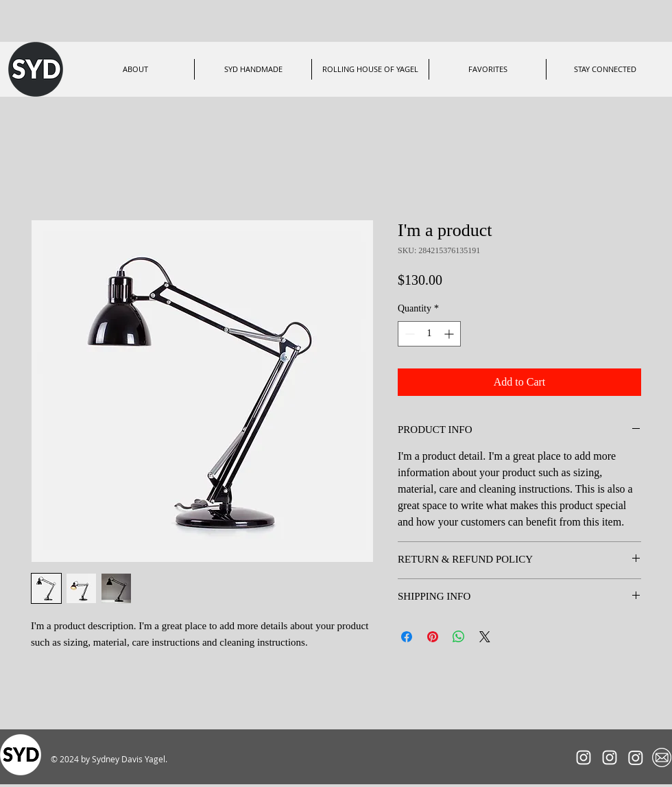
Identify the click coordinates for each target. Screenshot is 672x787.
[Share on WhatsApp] (459, 637)
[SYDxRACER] (584, 757)
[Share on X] (485, 637)
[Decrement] (408, 334)
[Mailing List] (662, 757)
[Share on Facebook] (407, 637)
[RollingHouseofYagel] (610, 757)
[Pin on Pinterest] (433, 637)
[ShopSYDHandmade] (636, 757)
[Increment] (450, 334)
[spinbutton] (429, 334)
